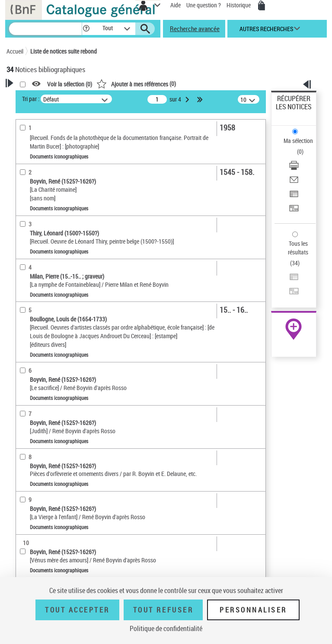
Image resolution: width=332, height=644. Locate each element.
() (136, 84)
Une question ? (204, 5)
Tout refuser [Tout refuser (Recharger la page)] (163, 610)
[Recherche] (45, 29)
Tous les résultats (298, 248)
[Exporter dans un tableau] (294, 197)
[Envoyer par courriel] (294, 182)
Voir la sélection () (70, 84)
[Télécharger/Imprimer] (294, 168)
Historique (239, 5)
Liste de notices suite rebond (64, 51)
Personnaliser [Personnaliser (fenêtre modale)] (253, 610)
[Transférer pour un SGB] (294, 211)
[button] (86, 29)
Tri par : (31, 99)
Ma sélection (298, 141)
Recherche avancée (195, 29)
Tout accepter (77, 610)
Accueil (15, 51)
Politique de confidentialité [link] (166, 628)
